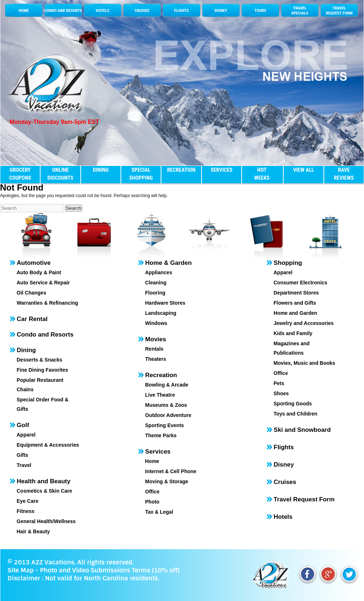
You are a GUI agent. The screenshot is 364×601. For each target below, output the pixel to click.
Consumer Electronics (300, 283)
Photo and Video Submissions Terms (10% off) (109, 570)
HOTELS (103, 11)
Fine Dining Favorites (42, 370)
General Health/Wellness (46, 521)
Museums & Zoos (166, 405)
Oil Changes (31, 293)
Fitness (26, 511)
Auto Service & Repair (43, 283)
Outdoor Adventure (168, 415)
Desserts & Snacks (39, 360)
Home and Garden (295, 313)
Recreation (161, 375)
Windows (156, 323)
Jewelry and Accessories (304, 323)
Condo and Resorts (45, 335)
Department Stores (296, 293)
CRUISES (142, 11)
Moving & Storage (167, 481)
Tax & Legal (159, 512)
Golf (23, 425)
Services (158, 452)
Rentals (154, 349)
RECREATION (181, 170)
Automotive (34, 263)
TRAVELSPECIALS (300, 11)
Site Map (21, 570)
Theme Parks (161, 435)
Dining (26, 350)
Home (152, 461)
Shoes (281, 393)
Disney (284, 465)
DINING (101, 170)
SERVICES (221, 170)
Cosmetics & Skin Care (44, 491)
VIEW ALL (304, 170)
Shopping (288, 263)
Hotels (283, 517)
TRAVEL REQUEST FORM (339, 11)
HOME (24, 11)
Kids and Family (293, 333)
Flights (284, 447)
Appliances (159, 272)
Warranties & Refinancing (47, 303)
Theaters (156, 359)
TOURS (260, 11)
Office (152, 492)
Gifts (22, 455)
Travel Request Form (304, 499)
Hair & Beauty (33, 531)
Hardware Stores (165, 303)
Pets (279, 383)
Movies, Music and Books (304, 363)
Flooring (155, 293)
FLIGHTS (181, 11)
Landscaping (161, 313)
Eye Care (27, 501)
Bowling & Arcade (167, 385)
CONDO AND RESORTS (63, 11)
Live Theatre (160, 395)
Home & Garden (168, 263)
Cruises (285, 482)
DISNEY (221, 11)
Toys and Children (295, 414)
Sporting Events (164, 425)
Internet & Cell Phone (171, 471)
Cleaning (156, 283)
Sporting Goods (293, 404)
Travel (24, 465)
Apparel (26, 435)
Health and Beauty (43, 481)
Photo (152, 502)
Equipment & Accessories (48, 445)
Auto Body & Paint (39, 272)
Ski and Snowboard (302, 430)
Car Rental (32, 319)
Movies (156, 339)
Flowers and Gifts (295, 303)
